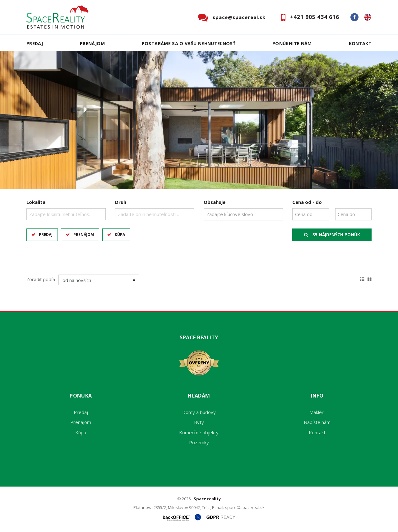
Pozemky (199, 442)
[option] (199, 120)
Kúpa (120, 235)
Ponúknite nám (292, 43)
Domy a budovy (199, 412)
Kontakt (360, 43)
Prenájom (92, 43)
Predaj (35, 43)
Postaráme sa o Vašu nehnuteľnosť (189, 43)
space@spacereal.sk (239, 17)
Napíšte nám (317, 422)
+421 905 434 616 (315, 17)
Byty (199, 422)
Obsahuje (215, 202)
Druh (121, 202)
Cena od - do (307, 202)
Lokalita (36, 202)
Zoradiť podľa (41, 279)
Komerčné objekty (199, 432)
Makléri (317, 412)
